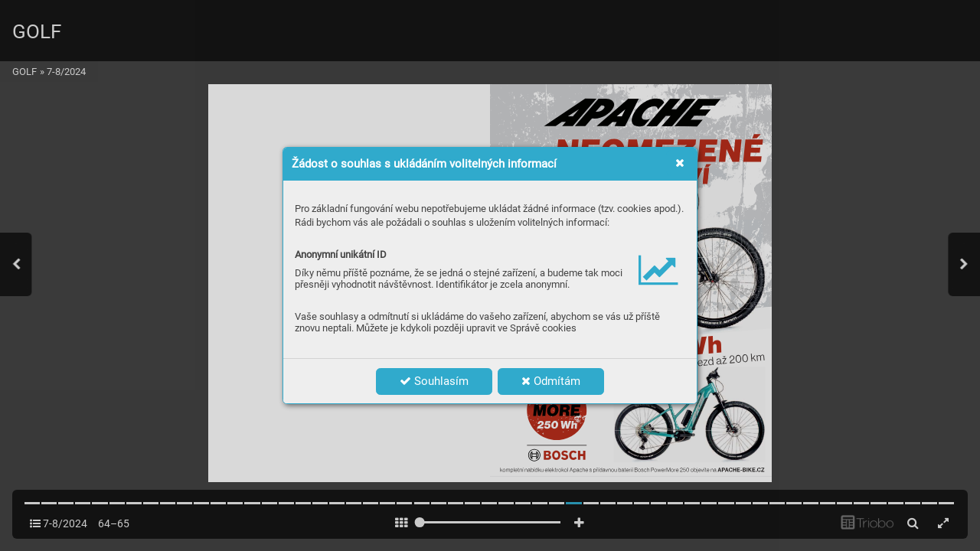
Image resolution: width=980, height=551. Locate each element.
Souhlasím (434, 381)
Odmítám (551, 381)
